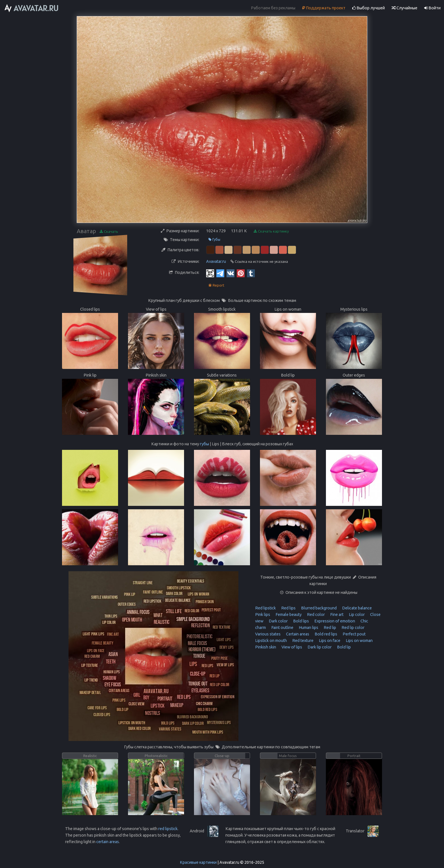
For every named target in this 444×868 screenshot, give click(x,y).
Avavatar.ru (216, 261)
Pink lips (263, 615)
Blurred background (318, 608)
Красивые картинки (198, 862)
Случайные (404, 8)
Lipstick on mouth (271, 641)
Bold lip (343, 647)
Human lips (308, 628)
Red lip (329, 628)
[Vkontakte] (230, 273)
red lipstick (168, 829)
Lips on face (329, 641)
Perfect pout (354, 634)
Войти (432, 8)
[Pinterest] (241, 273)
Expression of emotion (334, 621)
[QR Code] (210, 273)
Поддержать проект (324, 8)
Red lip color (353, 628)
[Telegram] (220, 273)
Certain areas (297, 634)
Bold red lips (325, 634)
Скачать (109, 232)
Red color (315, 615)
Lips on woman (359, 641)
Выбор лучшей (369, 8)
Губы (214, 239)
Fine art (336, 615)
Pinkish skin (266, 647)
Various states (268, 634)
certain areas (108, 842)
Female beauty (288, 615)
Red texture (302, 641)
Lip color (356, 615)
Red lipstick (265, 608)
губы (204, 444)
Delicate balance (357, 608)
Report (216, 285)
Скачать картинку (271, 231)
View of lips (291, 647)
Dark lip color (319, 647)
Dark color (278, 621)
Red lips (288, 608)
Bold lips (301, 621)
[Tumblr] (251, 273)
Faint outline (282, 628)
